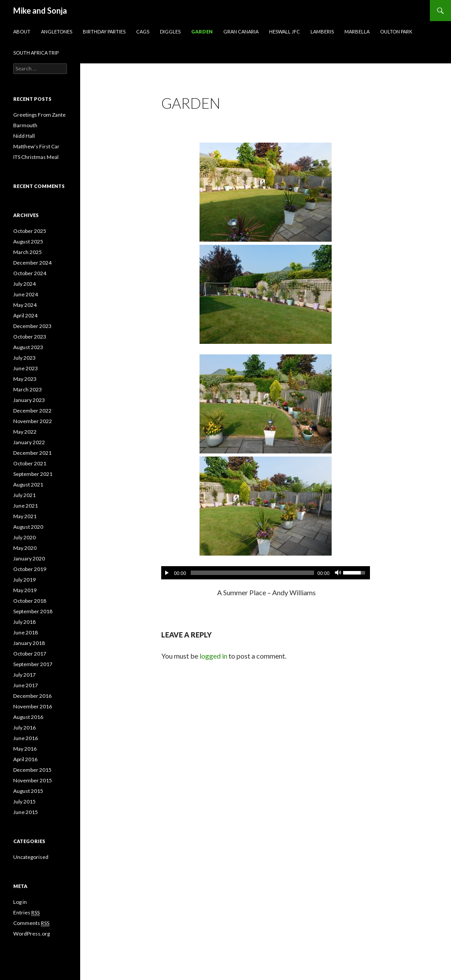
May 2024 (25, 305)
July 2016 (24, 728)
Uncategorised (31, 857)
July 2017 (24, 675)
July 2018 (24, 622)
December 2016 (32, 696)
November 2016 (33, 706)
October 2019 (30, 569)
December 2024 (32, 263)
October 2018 (30, 601)
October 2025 (30, 231)
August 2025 (28, 241)
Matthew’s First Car (36, 146)
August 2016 (28, 717)
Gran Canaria (241, 31)
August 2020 (28, 527)
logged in (213, 656)
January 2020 (29, 558)
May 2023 (25, 379)
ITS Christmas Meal (36, 157)
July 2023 (24, 358)
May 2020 (25, 548)
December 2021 (32, 453)
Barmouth (25, 125)
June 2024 (26, 294)
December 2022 (32, 411)
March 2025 (28, 252)
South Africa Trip (36, 53)
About (22, 31)
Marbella (357, 31)
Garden (202, 31)
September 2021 (33, 474)
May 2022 (25, 432)
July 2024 (24, 284)
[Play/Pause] (167, 573)
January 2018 (29, 643)
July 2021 (24, 495)
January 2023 (29, 400)
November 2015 (33, 780)
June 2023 (26, 368)
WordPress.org (31, 934)
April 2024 (25, 315)
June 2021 (26, 506)
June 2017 (26, 685)
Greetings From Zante (39, 115)
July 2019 (24, 580)
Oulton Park (396, 31)
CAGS (143, 31)
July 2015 (24, 801)
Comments (31, 923)
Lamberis (322, 31)
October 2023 (30, 337)
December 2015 (32, 770)
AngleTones (57, 31)
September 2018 (33, 611)
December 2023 (32, 326)
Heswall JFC (285, 31)
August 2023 (28, 347)
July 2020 (24, 537)
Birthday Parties (104, 31)
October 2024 (30, 273)
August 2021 (28, 484)
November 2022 (33, 421)
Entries (26, 913)
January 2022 (29, 442)
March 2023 (28, 389)
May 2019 (25, 590)
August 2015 (28, 791)
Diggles (170, 31)
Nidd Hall (24, 136)
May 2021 (25, 516)
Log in (20, 902)
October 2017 (30, 654)
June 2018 (26, 632)
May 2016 (25, 749)
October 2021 (30, 463)
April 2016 (25, 759)
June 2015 (26, 812)
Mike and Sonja (40, 11)
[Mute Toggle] (337, 573)
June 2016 (26, 738)
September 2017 (33, 664)
